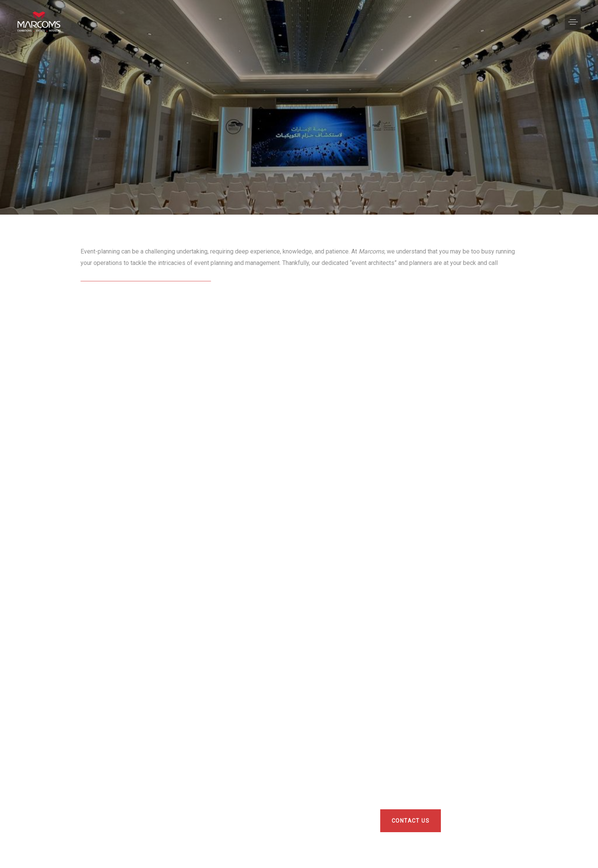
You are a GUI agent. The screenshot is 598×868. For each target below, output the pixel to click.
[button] (573, 22)
